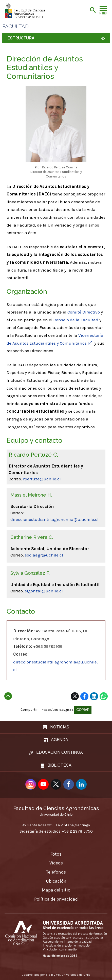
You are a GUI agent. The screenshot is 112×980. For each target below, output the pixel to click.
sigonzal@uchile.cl (44, 591)
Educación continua (56, 752)
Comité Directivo (84, 312)
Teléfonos (56, 872)
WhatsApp (104, 696)
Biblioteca (56, 765)
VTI (58, 975)
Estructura (21, 38)
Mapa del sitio (56, 890)
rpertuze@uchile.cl (42, 479)
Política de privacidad (56, 899)
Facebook (84, 696)
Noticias (56, 727)
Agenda (56, 740)
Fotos (56, 854)
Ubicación (56, 881)
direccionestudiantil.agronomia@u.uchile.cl (54, 519)
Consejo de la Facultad (76, 320)
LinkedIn (94, 696)
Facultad (15, 27)
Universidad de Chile (76, 975)
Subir (8, 695)
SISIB (49, 975)
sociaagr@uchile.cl (44, 555)
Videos (56, 863)
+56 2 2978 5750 (77, 831)
